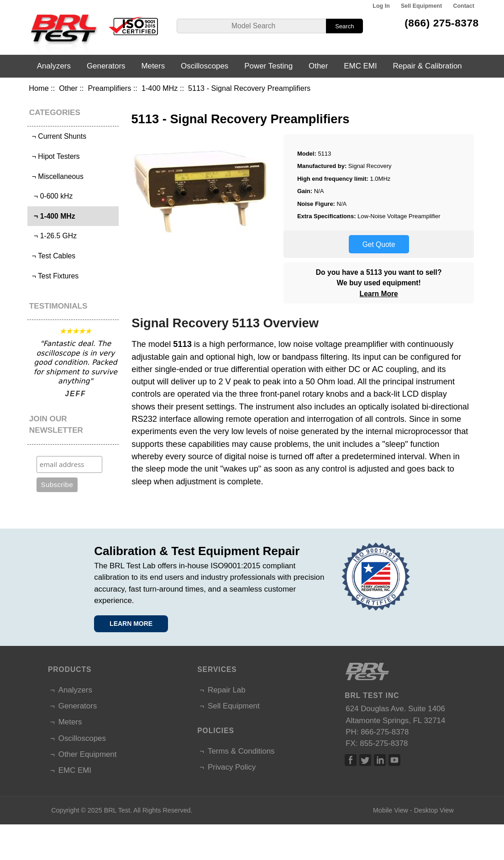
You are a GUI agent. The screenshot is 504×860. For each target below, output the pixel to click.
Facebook (351, 760)
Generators (106, 66)
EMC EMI (360, 66)
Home (39, 88)
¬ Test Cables (52, 256)
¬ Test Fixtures (54, 276)
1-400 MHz (160, 88)
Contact (463, 6)
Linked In (380, 760)
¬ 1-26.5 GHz (53, 236)
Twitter (365, 760)
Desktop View (434, 810)
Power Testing (268, 66)
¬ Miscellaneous (57, 176)
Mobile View (391, 810)
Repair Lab (227, 690)
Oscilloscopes (205, 66)
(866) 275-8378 (442, 23)
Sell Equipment (421, 6)
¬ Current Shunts (58, 136)
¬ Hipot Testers (55, 156)
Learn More (379, 294)
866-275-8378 (385, 732)
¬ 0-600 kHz (51, 196)
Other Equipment (88, 754)
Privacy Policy (232, 767)
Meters (153, 66)
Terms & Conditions (241, 751)
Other (68, 88)
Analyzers (54, 66)
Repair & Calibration (428, 66)
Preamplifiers (110, 88)
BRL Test (117, 810)
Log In (381, 6)
